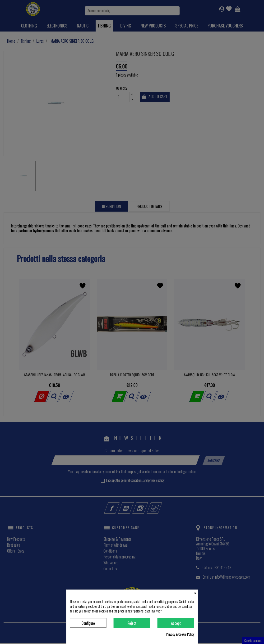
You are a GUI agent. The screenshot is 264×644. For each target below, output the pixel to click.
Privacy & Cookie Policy (180, 634)
